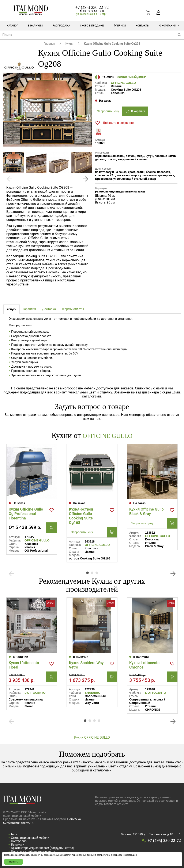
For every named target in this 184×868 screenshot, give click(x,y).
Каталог (12, 26)
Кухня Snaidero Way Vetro (86, 665)
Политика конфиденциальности (33, 851)
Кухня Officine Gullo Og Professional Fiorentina (26, 513)
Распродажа (61, 26)
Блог (14, 834)
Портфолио (19, 841)
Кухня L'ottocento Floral (24, 665)
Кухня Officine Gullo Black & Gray (147, 511)
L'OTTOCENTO (35, 692)
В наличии (35, 26)
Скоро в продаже (92, 26)
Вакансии (18, 844)
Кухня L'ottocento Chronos (144, 665)
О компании (169, 26)
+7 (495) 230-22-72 (92, 7)
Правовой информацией (125, 855)
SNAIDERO (93, 692)
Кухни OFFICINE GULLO (92, 737)
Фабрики (120, 26)
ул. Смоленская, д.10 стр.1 (92, 14)
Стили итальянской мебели (30, 838)
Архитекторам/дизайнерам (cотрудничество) (43, 848)
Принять (14, 862)
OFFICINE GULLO (123, 83)
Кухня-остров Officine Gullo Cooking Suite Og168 (81, 516)
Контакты (143, 26)
